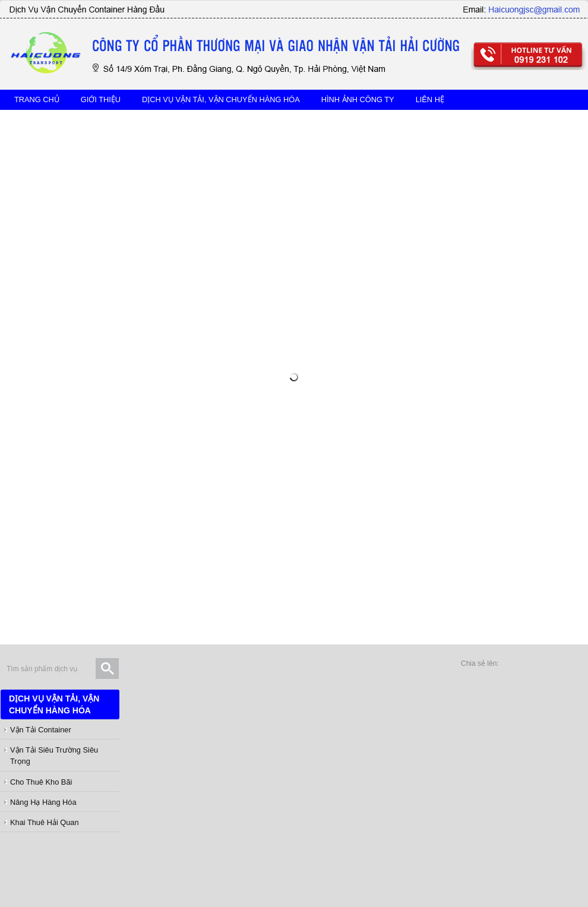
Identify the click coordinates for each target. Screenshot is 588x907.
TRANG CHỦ (37, 99)
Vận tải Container (41, 730)
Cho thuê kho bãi (41, 782)
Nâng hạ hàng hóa (43, 802)
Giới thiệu (101, 99)
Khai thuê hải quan (45, 822)
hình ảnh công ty (358, 99)
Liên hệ (430, 99)
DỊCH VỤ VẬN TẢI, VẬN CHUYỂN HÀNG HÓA (221, 99)
